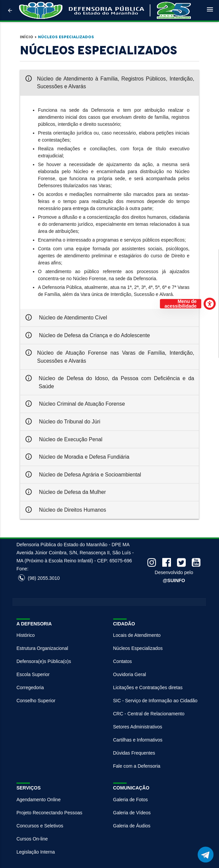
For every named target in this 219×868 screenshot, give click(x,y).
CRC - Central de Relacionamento (149, 714)
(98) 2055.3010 (39, 578)
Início (27, 37)
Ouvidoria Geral (130, 674)
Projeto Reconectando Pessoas (49, 813)
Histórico (26, 635)
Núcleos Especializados (66, 37)
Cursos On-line (32, 839)
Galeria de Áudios (132, 826)
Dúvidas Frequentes (134, 753)
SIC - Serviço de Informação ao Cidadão (155, 701)
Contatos (123, 661)
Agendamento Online (39, 800)
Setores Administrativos (138, 727)
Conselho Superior (36, 701)
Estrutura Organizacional (42, 648)
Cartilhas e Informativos (138, 740)
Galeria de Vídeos (132, 813)
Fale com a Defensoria (137, 766)
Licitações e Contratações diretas (148, 687)
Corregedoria (30, 687)
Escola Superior (33, 674)
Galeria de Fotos (131, 800)
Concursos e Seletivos (40, 826)
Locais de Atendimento (137, 635)
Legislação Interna (36, 852)
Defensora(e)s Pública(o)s (44, 661)
